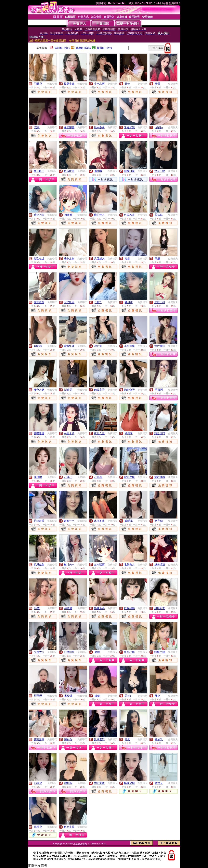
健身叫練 (129, 171)
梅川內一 (69, 565)
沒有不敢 (160, 171)
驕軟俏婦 (129, 783)
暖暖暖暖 (39, 433)
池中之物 (69, 259)
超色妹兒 (69, 171)
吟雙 (37, 608)
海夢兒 (38, 827)
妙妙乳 (159, 739)
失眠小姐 (160, 302)
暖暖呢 (129, 521)
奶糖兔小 (99, 608)
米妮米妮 (129, 127)
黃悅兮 (159, 783)
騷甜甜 (129, 302)
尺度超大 (99, 259)
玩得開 (68, 390)
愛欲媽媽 (160, 477)
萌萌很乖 (39, 521)
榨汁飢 (98, 346)
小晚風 (98, 477)
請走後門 (160, 433)
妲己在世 (39, 259)
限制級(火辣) (62, 48)
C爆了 (98, 302)
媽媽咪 (129, 433)
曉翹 (158, 259)
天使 (127, 84)
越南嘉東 (39, 739)
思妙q (128, 696)
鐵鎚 (97, 696)
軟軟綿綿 (129, 608)
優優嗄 (38, 477)
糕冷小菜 (69, 827)
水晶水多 (69, 433)
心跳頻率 (69, 652)
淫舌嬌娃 (160, 346)
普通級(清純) (104, 48)
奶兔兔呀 (129, 390)
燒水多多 (99, 127)
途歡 (97, 652)
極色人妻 (39, 390)
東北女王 (99, 433)
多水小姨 (129, 652)
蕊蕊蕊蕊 (39, 302)
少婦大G (39, 652)
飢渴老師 (99, 739)
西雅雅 (68, 215)
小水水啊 (99, 84)
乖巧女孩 (99, 783)
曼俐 (158, 696)
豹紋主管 (99, 390)
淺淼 (127, 259)
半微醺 (68, 608)
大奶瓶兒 (69, 302)
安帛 (37, 127)
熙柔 (127, 739)
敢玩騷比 (39, 171)
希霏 (158, 84)
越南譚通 (160, 565)
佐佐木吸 (129, 215)
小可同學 (129, 346)
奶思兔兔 (39, 565)
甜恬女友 (160, 608)
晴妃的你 (39, 215)
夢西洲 (159, 390)
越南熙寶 (99, 565)
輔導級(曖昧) (83, 48)
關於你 (68, 739)
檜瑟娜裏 (69, 127)
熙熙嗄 (38, 696)
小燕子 (68, 477)
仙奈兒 (38, 783)
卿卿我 (98, 171)
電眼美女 (129, 565)
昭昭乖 (38, 346)
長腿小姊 (69, 84)
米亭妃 (159, 521)
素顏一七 (69, 521)
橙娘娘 (68, 783)
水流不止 (99, 521)
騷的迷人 (99, 215)
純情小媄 (160, 652)
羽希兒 (38, 84)
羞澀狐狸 (69, 346)
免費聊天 (52, 84)
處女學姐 (129, 477)
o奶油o (159, 127)
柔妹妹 (159, 215)
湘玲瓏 (68, 696)
